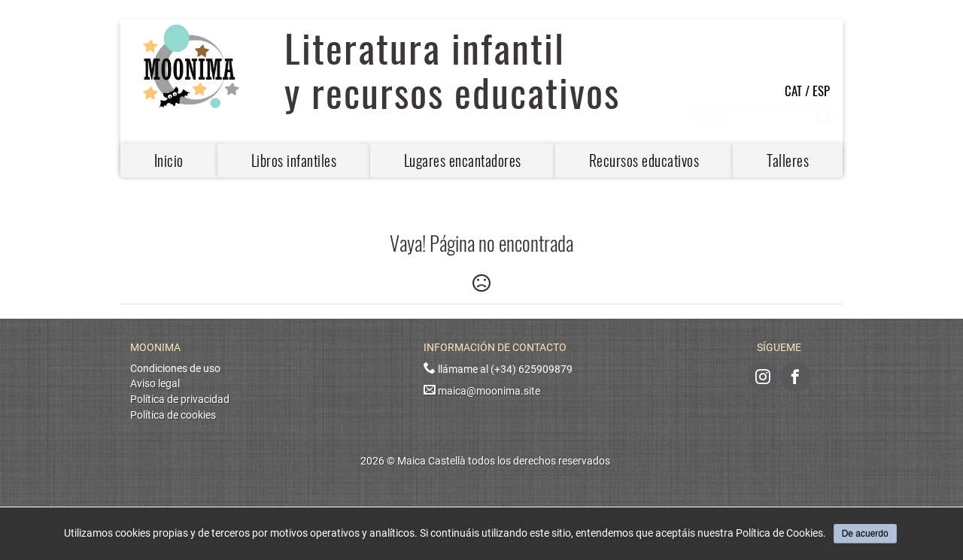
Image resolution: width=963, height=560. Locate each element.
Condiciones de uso (175, 369)
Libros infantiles (294, 160)
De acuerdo (865, 534)
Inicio (169, 160)
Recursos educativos (644, 160)
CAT (793, 91)
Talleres (788, 160)
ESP (821, 91)
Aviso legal (155, 384)
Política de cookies (173, 415)
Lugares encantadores (463, 160)
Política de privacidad (180, 400)
